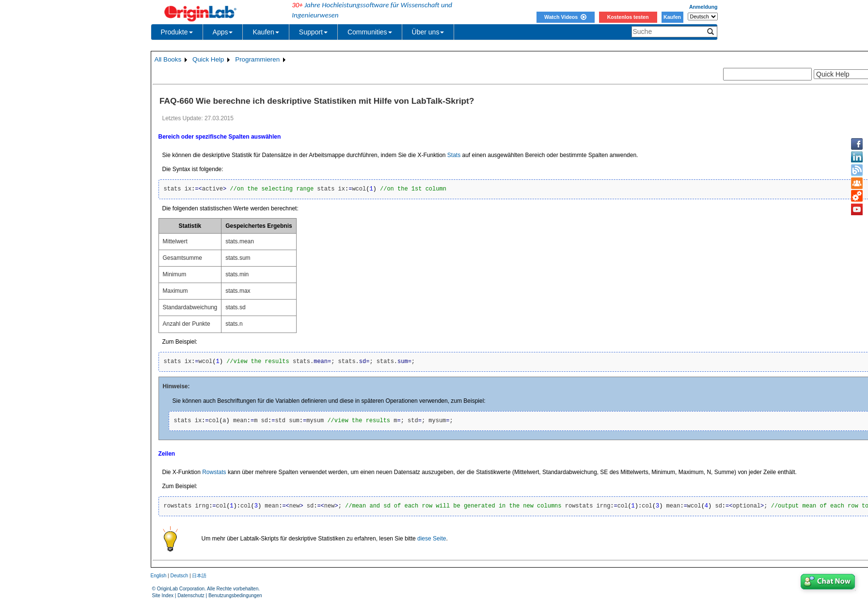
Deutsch (179, 576)
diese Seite (432, 539)
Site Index (163, 595)
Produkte (177, 32)
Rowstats (214, 472)
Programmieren (257, 59)
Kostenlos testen (628, 17)
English (159, 576)
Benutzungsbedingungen (235, 595)
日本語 (199, 576)
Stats (454, 155)
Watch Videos (565, 17)
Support (313, 32)
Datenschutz (191, 595)
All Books (168, 59)
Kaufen (672, 17)
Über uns (428, 32)
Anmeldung (703, 7)
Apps (223, 32)
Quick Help (208, 59)
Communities (370, 32)
